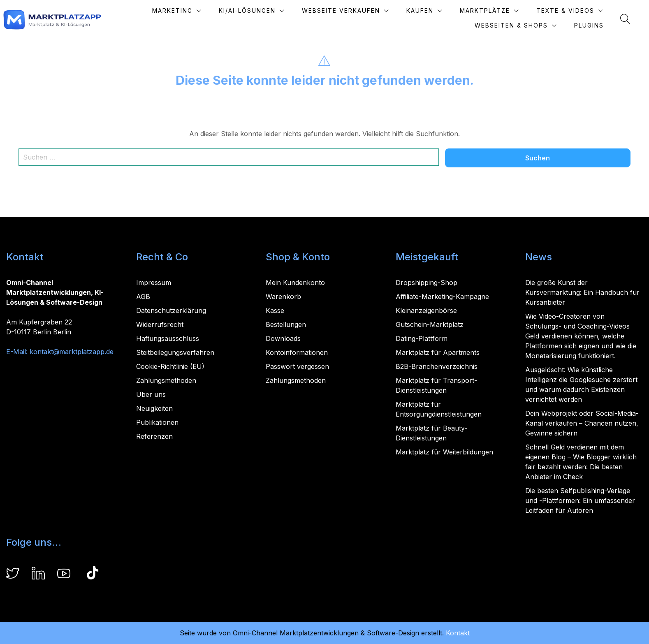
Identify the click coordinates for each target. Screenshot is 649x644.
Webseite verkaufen (357, 10)
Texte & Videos (581, 10)
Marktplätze (501, 10)
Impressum (154, 283)
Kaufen (436, 10)
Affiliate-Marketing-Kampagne (442, 297)
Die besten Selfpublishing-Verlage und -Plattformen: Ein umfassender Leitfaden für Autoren (580, 500)
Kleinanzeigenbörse (426, 310)
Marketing (188, 10)
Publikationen (157, 422)
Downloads (283, 338)
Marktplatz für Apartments (438, 352)
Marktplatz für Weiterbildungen (444, 452)
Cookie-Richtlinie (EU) (170, 366)
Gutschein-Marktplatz (430, 324)
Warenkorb (283, 297)
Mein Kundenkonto (295, 283)
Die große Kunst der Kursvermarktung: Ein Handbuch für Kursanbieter (582, 292)
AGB (143, 297)
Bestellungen (286, 324)
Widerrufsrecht (160, 324)
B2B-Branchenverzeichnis (437, 366)
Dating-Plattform (422, 338)
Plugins (605, 25)
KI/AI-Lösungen (263, 10)
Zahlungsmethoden (166, 380)
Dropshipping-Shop (426, 283)
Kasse (275, 310)
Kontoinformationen (297, 352)
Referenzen (154, 436)
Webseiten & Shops (527, 25)
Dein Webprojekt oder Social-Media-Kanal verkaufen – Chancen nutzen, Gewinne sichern (582, 423)
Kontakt (458, 633)
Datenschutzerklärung (171, 310)
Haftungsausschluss (168, 338)
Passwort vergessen (297, 366)
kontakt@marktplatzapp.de (72, 352)
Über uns (151, 394)
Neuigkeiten (154, 408)
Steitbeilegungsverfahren (175, 352)
